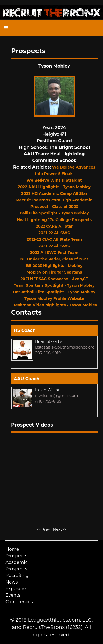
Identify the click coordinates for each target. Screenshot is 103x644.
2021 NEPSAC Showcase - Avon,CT (54, 279)
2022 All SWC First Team (54, 253)
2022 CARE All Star (54, 226)
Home (12, 549)
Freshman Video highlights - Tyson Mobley (54, 305)
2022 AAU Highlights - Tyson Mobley (54, 187)
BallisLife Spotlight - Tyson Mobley (54, 213)
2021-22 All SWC (54, 233)
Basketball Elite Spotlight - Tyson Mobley (54, 292)
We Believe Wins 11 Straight (54, 180)
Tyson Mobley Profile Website (54, 298)
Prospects (16, 556)
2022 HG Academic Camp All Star (54, 193)
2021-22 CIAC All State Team (54, 239)
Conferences (19, 602)
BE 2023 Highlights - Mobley (54, 266)
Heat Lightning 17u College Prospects (54, 220)
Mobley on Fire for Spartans (54, 272)
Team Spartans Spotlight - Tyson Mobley (54, 285)
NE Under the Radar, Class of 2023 (54, 259)
